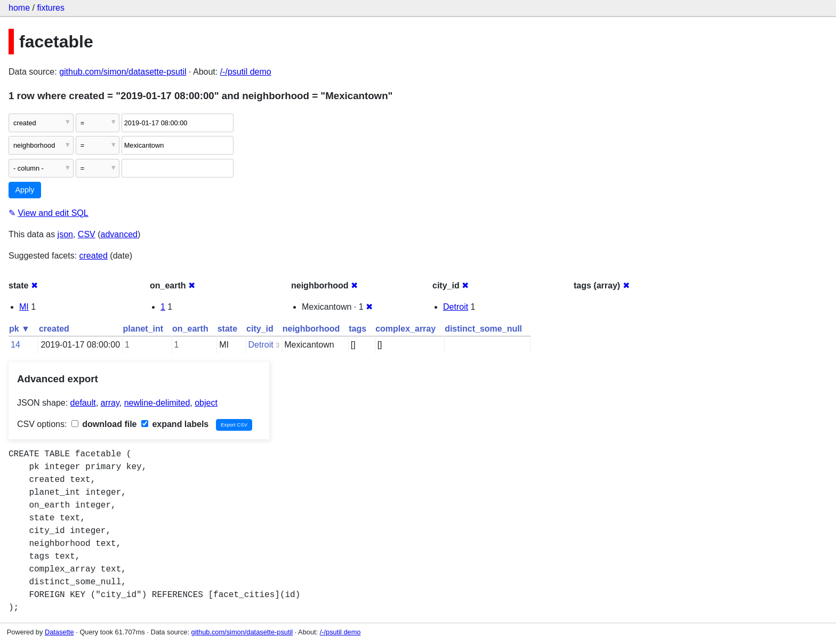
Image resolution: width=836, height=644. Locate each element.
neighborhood (311, 329)
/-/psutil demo (246, 72)
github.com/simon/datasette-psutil (123, 72)
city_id (260, 329)
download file (104, 424)
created (94, 256)
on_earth (190, 329)
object (206, 403)
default (83, 403)
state (227, 329)
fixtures (51, 8)
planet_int (143, 329)
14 (15, 345)
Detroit (456, 307)
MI (24, 307)
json (65, 234)
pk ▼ (19, 329)
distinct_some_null (483, 329)
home (19, 8)
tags (357, 329)
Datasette (59, 632)
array (110, 403)
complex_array (405, 329)
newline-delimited (157, 403)
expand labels (175, 424)
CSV (87, 234)
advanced (119, 234)
